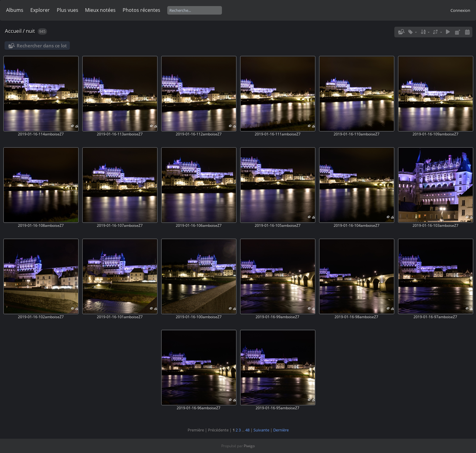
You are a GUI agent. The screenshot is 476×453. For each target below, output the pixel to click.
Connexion (460, 10)
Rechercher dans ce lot (42, 46)
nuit (30, 31)
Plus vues (68, 10)
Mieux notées (100, 10)
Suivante (261, 430)
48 (247, 430)
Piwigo (249, 446)
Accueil (13, 31)
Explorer (40, 10)
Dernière (281, 430)
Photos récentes (141, 10)
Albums (15, 10)
